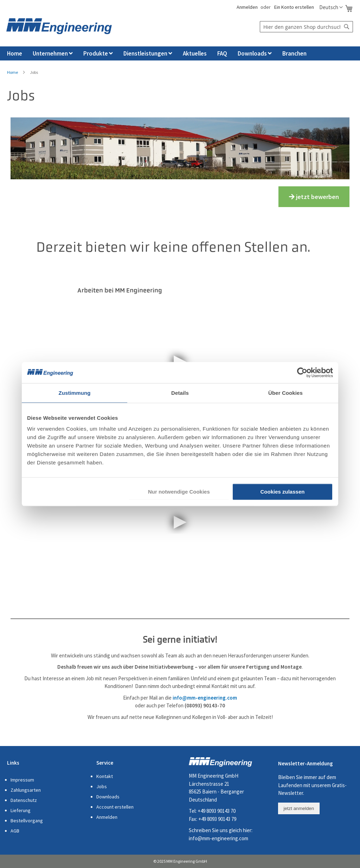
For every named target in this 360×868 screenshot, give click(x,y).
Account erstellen (115, 807)
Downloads (108, 797)
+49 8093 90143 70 (217, 811)
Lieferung (21, 810)
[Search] (347, 27)
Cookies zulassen (283, 492)
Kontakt (105, 776)
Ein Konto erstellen (294, 7)
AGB (15, 831)
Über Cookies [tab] (285, 393)
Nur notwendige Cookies (179, 492)
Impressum (22, 780)
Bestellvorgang (27, 821)
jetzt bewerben (314, 197)
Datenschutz (24, 800)
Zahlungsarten (26, 790)
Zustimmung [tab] (75, 393)
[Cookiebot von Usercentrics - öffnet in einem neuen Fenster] (302, 372)
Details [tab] (180, 393)
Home (12, 72)
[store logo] (59, 26)
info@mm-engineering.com (218, 838)
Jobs (102, 786)
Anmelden (247, 7)
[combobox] (306, 27)
